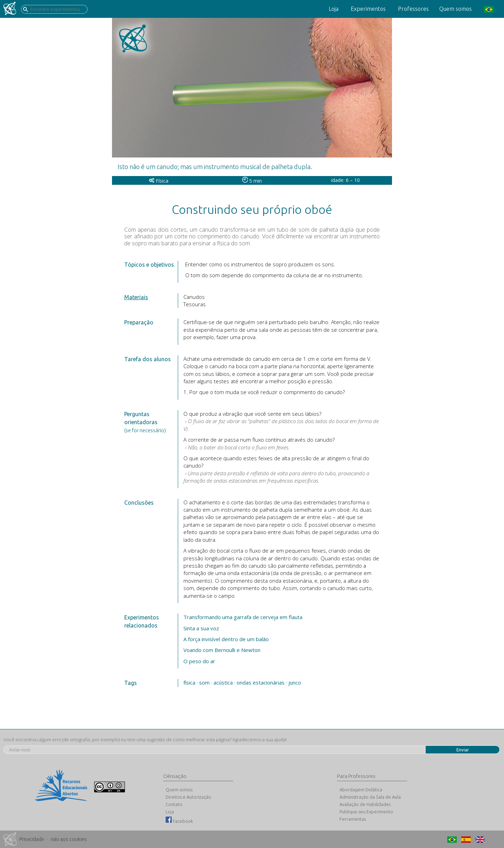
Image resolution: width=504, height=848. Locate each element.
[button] (488, 9)
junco (295, 682)
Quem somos (456, 9)
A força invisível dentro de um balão (226, 639)
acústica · (224, 682)
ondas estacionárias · (262, 682)
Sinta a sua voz (201, 628)
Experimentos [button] (368, 9)
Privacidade (32, 839)
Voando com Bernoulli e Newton (222, 650)
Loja (334, 9)
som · (206, 682)
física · (191, 682)
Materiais (136, 297)
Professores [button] (413, 9)
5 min (252, 181)
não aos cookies (69, 839)
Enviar (463, 750)
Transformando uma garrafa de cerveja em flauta (243, 617)
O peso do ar (199, 661)
